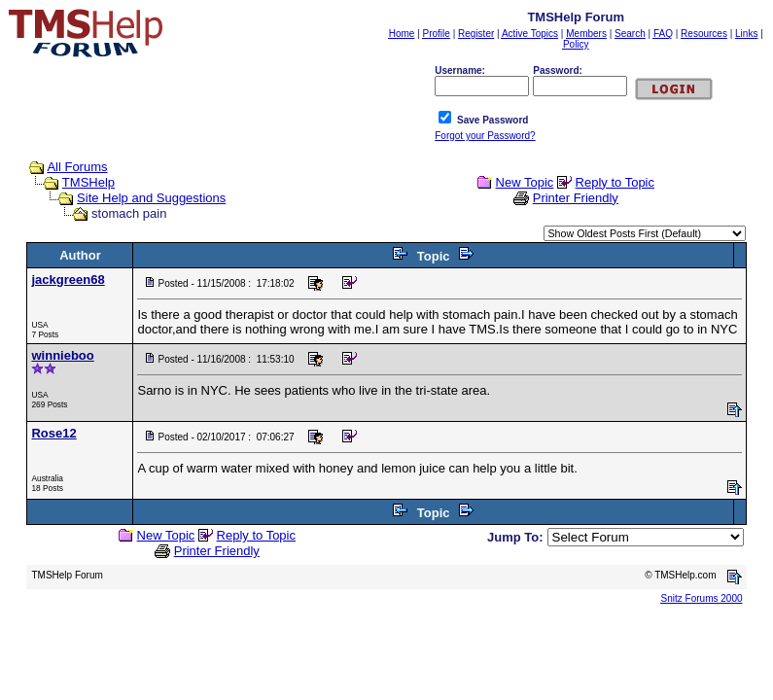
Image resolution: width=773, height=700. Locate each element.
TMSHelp (88, 182)
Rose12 (53, 433)
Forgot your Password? (485, 136)
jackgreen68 (68, 280)
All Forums (77, 167)
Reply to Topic (615, 182)
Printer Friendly (576, 198)
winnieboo (62, 355)
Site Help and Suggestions (151, 198)
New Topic (525, 182)
